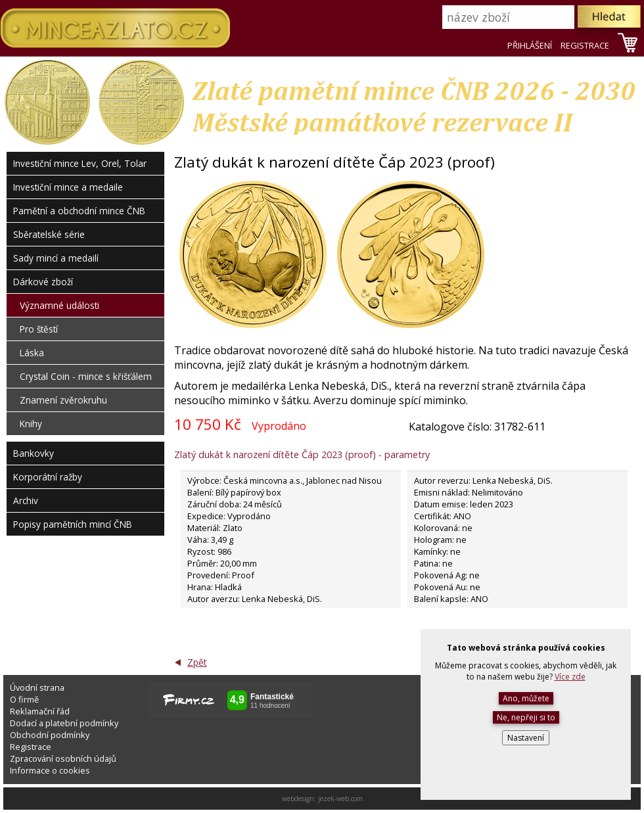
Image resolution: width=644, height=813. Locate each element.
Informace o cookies (50, 770)
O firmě (24, 699)
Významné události (59, 305)
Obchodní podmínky (50, 735)
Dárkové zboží (43, 282)
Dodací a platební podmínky (64, 723)
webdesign (298, 799)
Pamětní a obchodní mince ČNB (79, 211)
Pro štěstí (39, 329)
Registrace (31, 747)
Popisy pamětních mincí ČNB (73, 524)
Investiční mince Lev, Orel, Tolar (80, 163)
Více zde (570, 677)
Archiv (26, 500)
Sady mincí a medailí (56, 258)
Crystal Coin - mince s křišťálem (86, 376)
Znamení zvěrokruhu (63, 400)
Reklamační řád (40, 711)
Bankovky (34, 453)
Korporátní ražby (48, 477)
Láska (32, 353)
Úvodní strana (37, 687)
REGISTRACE (585, 45)
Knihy (31, 424)
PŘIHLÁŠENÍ (530, 45)
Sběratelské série (49, 234)
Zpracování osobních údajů (63, 758)
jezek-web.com (340, 799)
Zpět (197, 662)
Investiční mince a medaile (68, 187)
